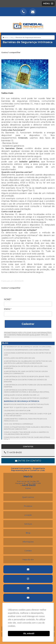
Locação (28, 515)
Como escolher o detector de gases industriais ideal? (27, 438)
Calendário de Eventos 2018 (17, 410)
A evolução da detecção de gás (19, 358)
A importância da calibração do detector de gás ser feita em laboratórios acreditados (28, 362)
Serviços (28, 524)
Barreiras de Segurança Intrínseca (22, 401)
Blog (28, 533)
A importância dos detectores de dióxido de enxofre (25, 381)
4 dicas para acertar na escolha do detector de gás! (27, 354)
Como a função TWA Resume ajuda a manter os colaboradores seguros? (26, 433)
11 (28, 485)
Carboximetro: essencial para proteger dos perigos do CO (25, 420)
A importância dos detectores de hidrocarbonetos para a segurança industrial (27, 391)
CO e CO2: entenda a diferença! (18, 424)
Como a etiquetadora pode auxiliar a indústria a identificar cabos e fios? (28, 428)
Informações (28, 542)
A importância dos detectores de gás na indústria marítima (28, 386)
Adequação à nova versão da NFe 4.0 (22, 395)
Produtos (28, 506)
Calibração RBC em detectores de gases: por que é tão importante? (28, 415)
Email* (8, 309)
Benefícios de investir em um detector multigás (26, 404)
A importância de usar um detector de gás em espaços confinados (26, 372)
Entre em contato (28, 461)
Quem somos (28, 497)
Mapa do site (28, 559)
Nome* (8, 299)
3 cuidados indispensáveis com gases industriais (27, 350)
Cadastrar (28, 324)
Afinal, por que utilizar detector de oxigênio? (26, 398)
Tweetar (5, 57)
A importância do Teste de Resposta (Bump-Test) (27, 376)
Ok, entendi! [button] (29, 633)
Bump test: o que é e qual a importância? (23, 407)
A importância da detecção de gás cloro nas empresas (26, 367)
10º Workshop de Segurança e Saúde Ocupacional (28, 347)
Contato (28, 551)
